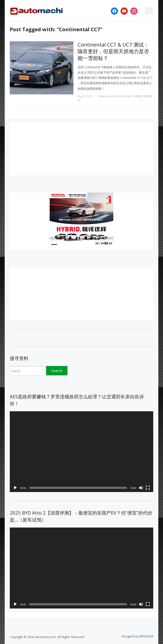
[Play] (15, 488)
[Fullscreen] (148, 488)
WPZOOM (146, 636)
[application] (81, 452)
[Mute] (141, 488)
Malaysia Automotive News (115, 96)
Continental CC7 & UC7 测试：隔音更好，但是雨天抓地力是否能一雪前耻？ (113, 51)
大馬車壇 (138, 96)
